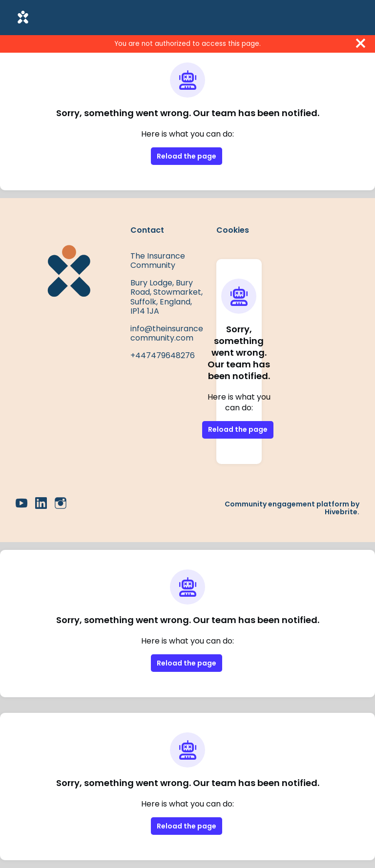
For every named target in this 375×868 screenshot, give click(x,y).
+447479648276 (163, 355)
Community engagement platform (287, 504)
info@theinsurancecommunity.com (167, 333)
